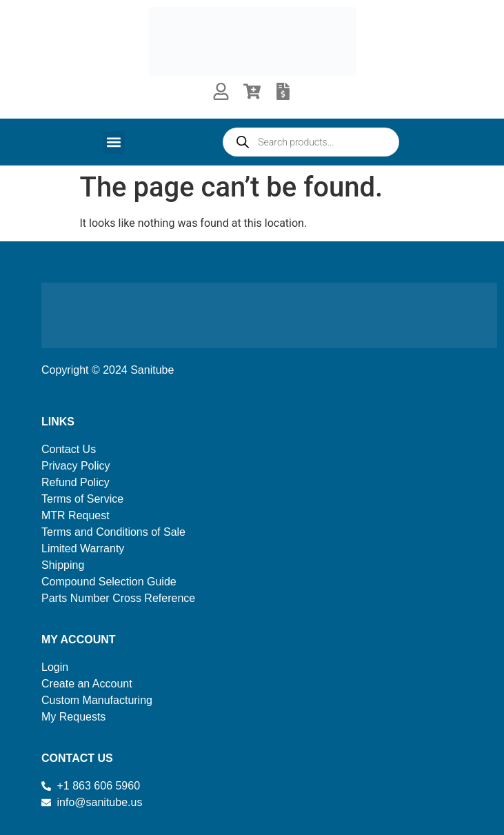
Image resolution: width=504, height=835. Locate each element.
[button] (114, 142)
